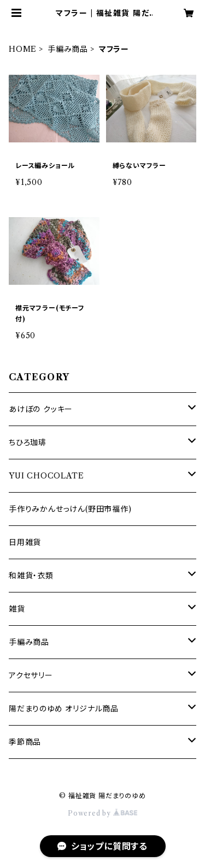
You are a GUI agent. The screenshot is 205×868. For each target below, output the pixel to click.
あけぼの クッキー (41, 409)
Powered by (102, 813)
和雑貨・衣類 (31, 576)
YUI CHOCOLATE (46, 476)
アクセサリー (31, 675)
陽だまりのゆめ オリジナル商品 (64, 709)
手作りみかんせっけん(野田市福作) (70, 509)
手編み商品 (68, 49)
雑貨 (17, 609)
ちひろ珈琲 (28, 442)
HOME (23, 49)
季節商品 (25, 742)
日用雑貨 (25, 542)
